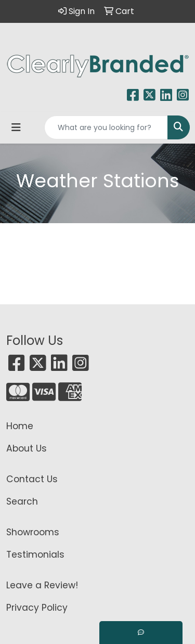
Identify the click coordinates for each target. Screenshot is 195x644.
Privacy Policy (37, 608)
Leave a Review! (42, 585)
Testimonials (35, 555)
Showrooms (33, 532)
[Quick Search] (106, 127)
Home (20, 426)
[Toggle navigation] (16, 127)
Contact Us (32, 479)
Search (22, 501)
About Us (27, 448)
